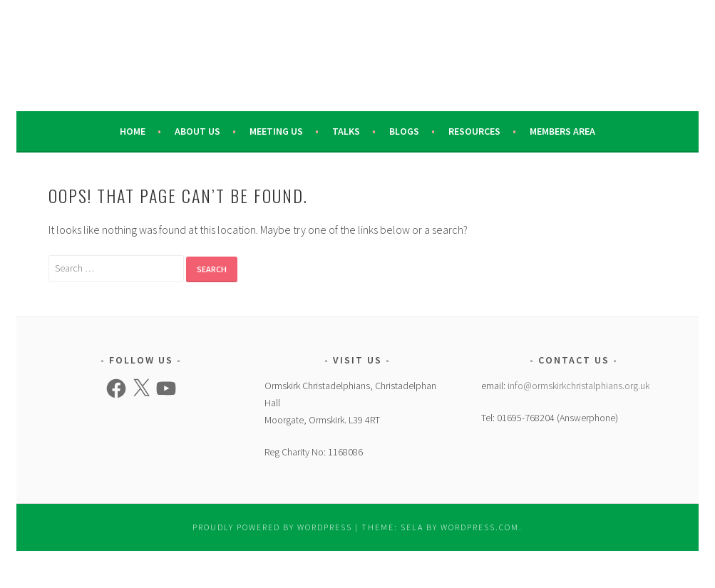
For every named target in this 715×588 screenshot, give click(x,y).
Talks (346, 131)
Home (133, 131)
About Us (197, 131)
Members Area (562, 131)
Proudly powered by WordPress (272, 527)
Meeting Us (276, 131)
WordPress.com (480, 527)
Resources (474, 131)
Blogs (404, 131)
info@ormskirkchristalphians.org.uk (578, 386)
